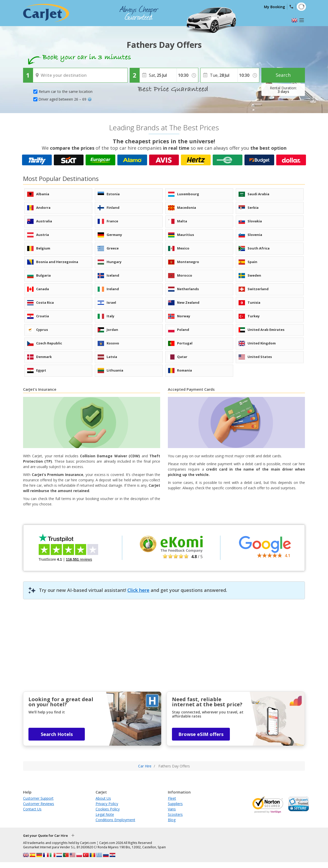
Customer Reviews (39, 804)
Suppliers (175, 804)
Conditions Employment (115, 820)
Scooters (175, 814)
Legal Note (105, 814)
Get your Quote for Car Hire (45, 836)
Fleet (172, 798)
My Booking (274, 7)
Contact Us (32, 809)
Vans (172, 809)
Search (283, 75)
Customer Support (38, 798)
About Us (103, 798)
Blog (172, 820)
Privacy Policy (107, 804)
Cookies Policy (108, 809)
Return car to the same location (66, 91)
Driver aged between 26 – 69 (65, 99)
